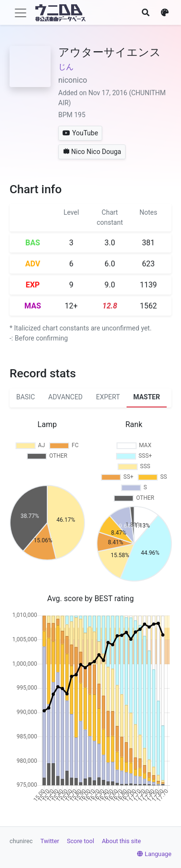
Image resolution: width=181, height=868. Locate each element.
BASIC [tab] (26, 397)
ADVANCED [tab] (65, 397)
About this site (121, 841)
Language (154, 854)
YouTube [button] (80, 133)
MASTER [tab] (147, 397)
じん (66, 67)
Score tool (80, 841)
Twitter (50, 841)
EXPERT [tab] (108, 397)
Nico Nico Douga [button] (92, 152)
